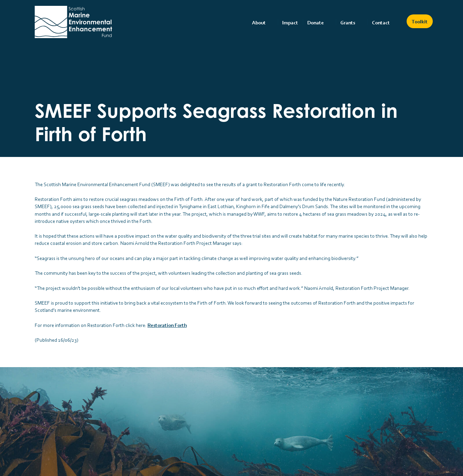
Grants (348, 22)
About (259, 22)
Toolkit (420, 21)
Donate (316, 22)
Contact (381, 22)
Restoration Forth (167, 325)
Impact (290, 22)
